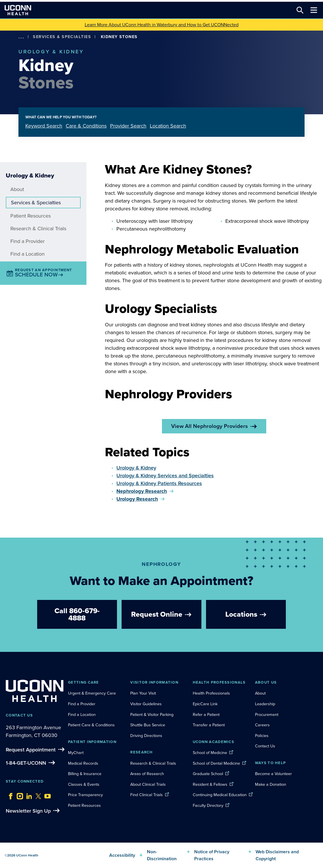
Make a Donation (271, 784)
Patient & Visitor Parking (152, 714)
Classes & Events (84, 784)
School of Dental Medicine (216, 763)
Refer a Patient (206, 714)
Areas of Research (148, 774)
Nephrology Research (142, 491)
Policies (262, 736)
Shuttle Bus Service (148, 725)
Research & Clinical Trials (38, 229)
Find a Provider (28, 241)
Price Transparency (85, 795)
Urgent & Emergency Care (92, 693)
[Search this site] (300, 10)
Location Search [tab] (168, 126)
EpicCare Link (205, 704)
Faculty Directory (208, 805)
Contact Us (265, 746)
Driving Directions (146, 736)
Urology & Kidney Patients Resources (159, 483)
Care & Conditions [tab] (86, 126)
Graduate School (208, 774)
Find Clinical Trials (147, 795)
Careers (262, 725)
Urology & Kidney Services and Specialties (165, 476)
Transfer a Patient (209, 725)
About (17, 189)
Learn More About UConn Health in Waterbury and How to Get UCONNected (162, 25)
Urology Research (137, 499)
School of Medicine (210, 753)
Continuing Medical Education (220, 795)
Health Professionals (211, 693)
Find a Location (28, 254)
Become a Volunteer (273, 774)
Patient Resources (31, 216)
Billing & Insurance (85, 774)
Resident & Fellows (210, 784)
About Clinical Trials (148, 784)
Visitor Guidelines (146, 704)
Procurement (267, 714)
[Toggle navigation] (314, 10)
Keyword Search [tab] (44, 126)
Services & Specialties (62, 37)
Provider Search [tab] (128, 126)
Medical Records (83, 763)
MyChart (76, 753)
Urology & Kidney (136, 468)
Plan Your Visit (143, 693)
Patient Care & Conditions (91, 725)
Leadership (265, 704)
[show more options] (21, 37)
